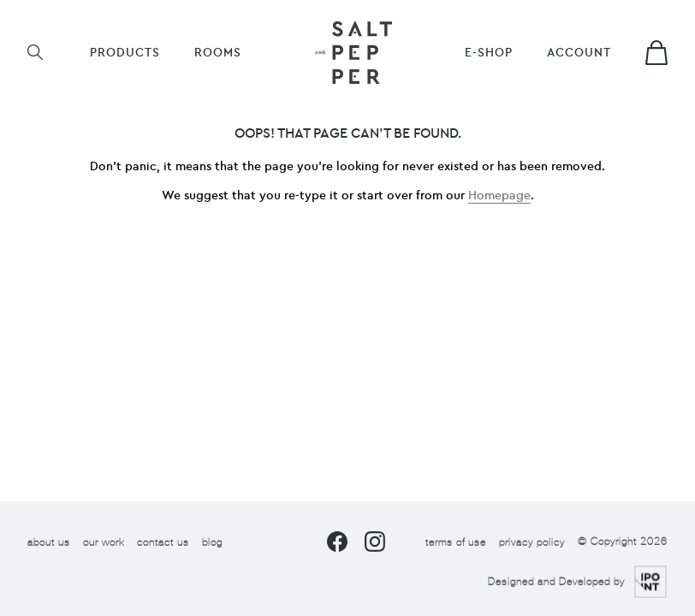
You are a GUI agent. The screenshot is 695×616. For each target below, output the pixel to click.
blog (212, 542)
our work (104, 542)
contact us (163, 542)
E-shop (489, 53)
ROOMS (218, 53)
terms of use (456, 542)
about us (49, 542)
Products (125, 53)
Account (579, 53)
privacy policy (532, 542)
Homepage (499, 195)
